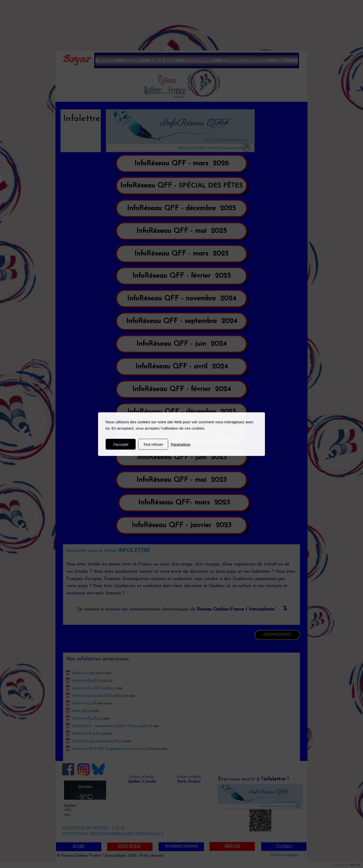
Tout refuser (153, 444)
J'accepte (121, 444)
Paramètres (181, 444)
